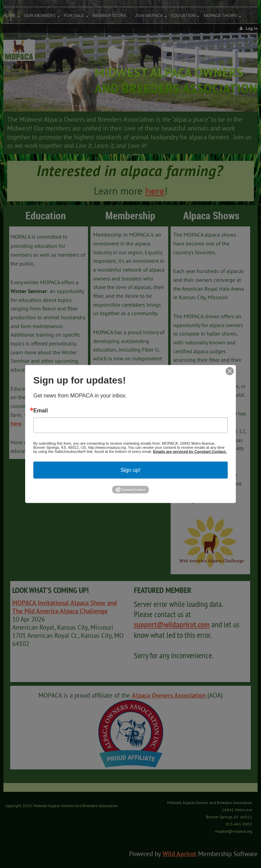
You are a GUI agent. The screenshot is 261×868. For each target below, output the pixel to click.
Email (41, 410)
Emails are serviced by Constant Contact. (190, 451)
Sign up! (131, 470)
